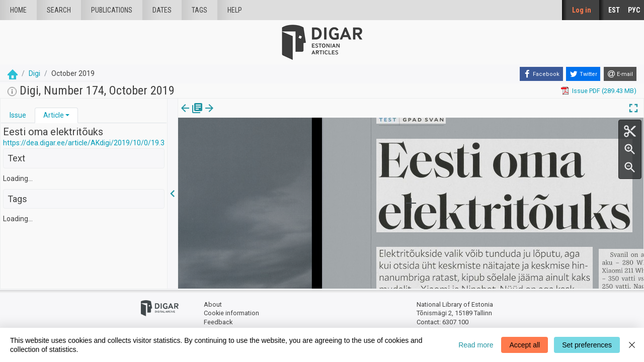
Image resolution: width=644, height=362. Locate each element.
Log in (582, 10)
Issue (18, 115)
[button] (67, 115)
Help (235, 10)
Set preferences (587, 345)
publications (112, 10)
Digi (34, 73)
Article (54, 115)
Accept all (525, 345)
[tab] (18, 115)
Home (18, 10)
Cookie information (231, 313)
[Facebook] (541, 74)
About (213, 304)
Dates (162, 10)
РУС (634, 10)
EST (614, 10)
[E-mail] (620, 74)
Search (59, 10)
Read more (476, 345)
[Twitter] (583, 74)
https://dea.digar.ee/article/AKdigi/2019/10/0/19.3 (84, 143)
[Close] (632, 345)
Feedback (218, 322)
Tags (199, 10)
